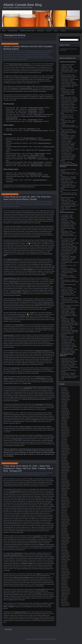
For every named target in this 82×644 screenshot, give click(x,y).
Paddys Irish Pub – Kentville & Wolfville (70, 298)
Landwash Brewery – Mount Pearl (69, 186)
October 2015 (64, 540)
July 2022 (63, 420)
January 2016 (64, 536)
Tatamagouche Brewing (28, 58)
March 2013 (64, 586)
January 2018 (64, 500)
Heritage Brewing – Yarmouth (68, 259)
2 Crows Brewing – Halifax (67, 215)
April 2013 (64, 585)
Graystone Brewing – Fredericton (68, 105)
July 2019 (63, 474)
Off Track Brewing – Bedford (67, 293)
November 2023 (65, 397)
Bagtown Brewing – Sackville (68, 69)
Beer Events (23, 51)
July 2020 (63, 456)
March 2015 (64, 551)
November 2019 (65, 468)
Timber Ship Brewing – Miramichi (68, 156)
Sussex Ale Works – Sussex (67, 150)
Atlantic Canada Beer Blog (23, 5)
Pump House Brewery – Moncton (68, 143)
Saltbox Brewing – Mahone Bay (68, 313)
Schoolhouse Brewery (8, 58)
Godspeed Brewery (38, 203)
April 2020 (64, 460)
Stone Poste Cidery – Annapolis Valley (70, 330)
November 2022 (65, 414)
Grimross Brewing (25, 54)
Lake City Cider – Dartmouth (67, 268)
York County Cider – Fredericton (68, 164)
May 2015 (63, 548)
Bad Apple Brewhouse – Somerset (69, 224)
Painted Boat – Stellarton (67, 299)
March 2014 (64, 568)
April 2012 (64, 601)
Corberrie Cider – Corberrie (67, 242)
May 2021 (63, 441)
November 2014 (65, 557)
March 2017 (64, 515)
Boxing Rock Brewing (43, 51)
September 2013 (65, 577)
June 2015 (64, 546)
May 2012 (63, 599)
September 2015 (65, 542)
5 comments (17, 206)
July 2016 (63, 527)
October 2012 (64, 592)
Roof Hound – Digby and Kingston (69, 308)
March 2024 (64, 391)
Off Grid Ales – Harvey (66, 140)
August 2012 (64, 595)
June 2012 (64, 598)
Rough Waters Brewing (38, 56)
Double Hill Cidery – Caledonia (68, 363)
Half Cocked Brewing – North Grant (69, 252)
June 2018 (64, 493)
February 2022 (64, 428)
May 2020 (63, 459)
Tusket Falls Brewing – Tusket (68, 344)
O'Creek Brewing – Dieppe (67, 139)
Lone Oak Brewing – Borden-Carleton (69, 367)
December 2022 (65, 413)
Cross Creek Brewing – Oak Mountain (70, 85)
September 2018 (65, 488)
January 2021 (64, 447)
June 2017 (64, 511)
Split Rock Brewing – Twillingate (68, 203)
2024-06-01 (15, 44)
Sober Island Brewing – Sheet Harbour (70, 325)
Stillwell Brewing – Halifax (67, 329)
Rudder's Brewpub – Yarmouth (68, 311)
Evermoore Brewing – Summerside (69, 364)
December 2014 (65, 555)
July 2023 (63, 403)
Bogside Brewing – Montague (68, 360)
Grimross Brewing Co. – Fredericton (69, 107)
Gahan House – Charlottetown (68, 366)
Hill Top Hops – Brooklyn (67, 261)
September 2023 (65, 400)
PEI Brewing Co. (29, 56)
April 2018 (64, 496)
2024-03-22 (15, 463)
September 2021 (65, 435)
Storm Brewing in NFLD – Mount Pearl (70, 205)
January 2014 (64, 571)
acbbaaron (9, 44)
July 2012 (63, 596)
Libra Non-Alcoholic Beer (35, 54)
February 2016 (64, 534)
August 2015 (64, 543)
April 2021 (64, 443)
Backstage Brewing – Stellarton (68, 222)
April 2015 (64, 549)
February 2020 (64, 463)
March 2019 (64, 480)
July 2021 (63, 438)
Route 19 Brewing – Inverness (68, 310)
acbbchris (9, 463)
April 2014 (64, 567)
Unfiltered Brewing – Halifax (67, 348)
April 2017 (64, 514)
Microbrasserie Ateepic (8, 56)
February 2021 (64, 446)
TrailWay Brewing (7, 60)
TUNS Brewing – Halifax (67, 342)
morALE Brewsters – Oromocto (68, 136)
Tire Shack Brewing (49, 58)
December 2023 (65, 395)
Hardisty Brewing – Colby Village (68, 256)
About (56, 31)
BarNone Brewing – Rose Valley (68, 358)
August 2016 (64, 525)
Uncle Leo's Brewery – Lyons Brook (69, 347)
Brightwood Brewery (24, 473)
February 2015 (64, 552)
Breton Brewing (11, 203)
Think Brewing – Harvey (66, 153)
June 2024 (64, 388)
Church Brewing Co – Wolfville (68, 240)
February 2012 (64, 604)
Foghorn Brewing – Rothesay (68, 91)
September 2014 (65, 559)
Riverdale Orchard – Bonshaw (68, 375)
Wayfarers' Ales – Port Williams (68, 351)
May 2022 (63, 423)
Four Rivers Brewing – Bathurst (68, 93)
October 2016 (64, 522)
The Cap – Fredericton (66, 152)
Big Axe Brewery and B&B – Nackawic (70, 70)
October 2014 (64, 558)
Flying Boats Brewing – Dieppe (68, 90)
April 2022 (64, 425)
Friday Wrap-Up (12, 201)
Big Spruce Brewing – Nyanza (68, 227)
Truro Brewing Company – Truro (68, 341)
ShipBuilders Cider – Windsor (68, 320)
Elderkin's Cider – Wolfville (67, 245)
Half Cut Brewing (48, 473)
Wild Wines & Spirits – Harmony (68, 353)
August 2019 (64, 472)
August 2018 (64, 490)
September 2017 (65, 506)
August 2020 (64, 454)
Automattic (54, 639)
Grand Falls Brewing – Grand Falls (69, 102)
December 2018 (65, 484)
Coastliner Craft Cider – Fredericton (69, 84)
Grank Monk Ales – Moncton (67, 103)
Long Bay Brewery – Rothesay (68, 125)
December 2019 (65, 466)
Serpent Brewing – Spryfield (67, 319)
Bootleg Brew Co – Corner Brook (68, 177)
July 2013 (63, 580)
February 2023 (64, 410)
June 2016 (64, 528)
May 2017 (63, 512)
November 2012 (65, 591)
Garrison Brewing (7, 54)
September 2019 (65, 471)
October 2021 (64, 434)
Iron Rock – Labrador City (67, 184)
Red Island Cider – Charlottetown (69, 373)
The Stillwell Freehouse (38, 205)
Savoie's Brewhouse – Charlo (68, 146)
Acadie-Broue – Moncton (67, 68)
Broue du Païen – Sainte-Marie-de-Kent (70, 79)
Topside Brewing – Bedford (67, 338)
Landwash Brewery (47, 203)
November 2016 (65, 521)
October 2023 (64, 398)
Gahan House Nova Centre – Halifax (69, 248)
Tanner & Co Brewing (18, 58)
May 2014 (63, 565)
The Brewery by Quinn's (39, 58)
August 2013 (64, 579)
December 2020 (65, 448)
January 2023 (64, 411)
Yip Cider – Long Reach (66, 162)
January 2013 (64, 588)
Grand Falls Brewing (16, 54)
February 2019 (64, 481)
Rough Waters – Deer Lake (67, 200)
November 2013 (65, 574)
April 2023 (64, 407)
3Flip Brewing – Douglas (67, 66)
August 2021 (64, 437)
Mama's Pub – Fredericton (67, 130)
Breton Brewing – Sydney (67, 231)
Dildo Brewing (40, 53)
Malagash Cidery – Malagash (68, 276)
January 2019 (64, 483)
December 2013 (65, 573)
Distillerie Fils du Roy (40, 473)
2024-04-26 (15, 194)
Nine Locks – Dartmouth (67, 288)
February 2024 (64, 392)
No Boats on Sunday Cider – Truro (69, 289)
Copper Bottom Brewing (31, 53)
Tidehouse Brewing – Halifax (68, 336)
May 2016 (63, 530)
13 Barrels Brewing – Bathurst (68, 65)
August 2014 (64, 561)
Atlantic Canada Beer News (14, 51)
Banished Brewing (34, 201)
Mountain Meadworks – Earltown (68, 280)
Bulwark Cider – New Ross (67, 234)
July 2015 (63, 545)
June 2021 (64, 440)
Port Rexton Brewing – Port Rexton (69, 193)
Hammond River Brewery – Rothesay (69, 110)
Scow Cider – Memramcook (67, 147)
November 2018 (65, 485)
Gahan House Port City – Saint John (69, 99)
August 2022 (64, 419)
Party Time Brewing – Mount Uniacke (69, 301)
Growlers (40, 31)
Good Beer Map (13, 31)
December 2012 (65, 589)
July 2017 (63, 509)
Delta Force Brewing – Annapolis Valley (70, 243)
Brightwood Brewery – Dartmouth (69, 233)
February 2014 (64, 570)
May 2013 (63, 583)
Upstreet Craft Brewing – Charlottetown (70, 376)
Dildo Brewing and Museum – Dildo (69, 183)
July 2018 (63, 491)
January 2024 (64, 394)
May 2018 (63, 494)
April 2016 (64, 531)
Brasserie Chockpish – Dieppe (68, 75)
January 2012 (64, 605)
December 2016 (65, 520)
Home (4, 31)
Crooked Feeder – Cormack (67, 181)
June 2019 (64, 475)
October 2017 (64, 505)
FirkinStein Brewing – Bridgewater (69, 246)
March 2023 (64, 409)
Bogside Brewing (34, 51)
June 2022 (64, 422)
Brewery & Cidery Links (27, 31)
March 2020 (64, 462)
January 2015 (64, 554)
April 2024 (64, 389)
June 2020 (64, 457)
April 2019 (64, 478)
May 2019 (63, 477)
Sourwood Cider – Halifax (67, 326)
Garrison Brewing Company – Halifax (69, 249)
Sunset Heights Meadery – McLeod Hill (70, 149)
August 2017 (64, 508)
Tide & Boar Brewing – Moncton (68, 155)
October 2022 (64, 416)
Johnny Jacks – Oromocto (67, 116)
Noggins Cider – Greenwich (67, 291)
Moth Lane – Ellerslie (66, 369)
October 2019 (64, 469)
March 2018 (64, 497)
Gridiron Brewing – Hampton (67, 106)
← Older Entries (8, 629)
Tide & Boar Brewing (28, 475)
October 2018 (64, 487)
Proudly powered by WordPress (33, 639)
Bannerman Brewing (43, 201)
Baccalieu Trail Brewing (24, 201)
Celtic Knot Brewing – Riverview (68, 82)
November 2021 (65, 432)
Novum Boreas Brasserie (19, 56)
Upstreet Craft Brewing (17, 60)
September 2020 (65, 453)
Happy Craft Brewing (8, 475)
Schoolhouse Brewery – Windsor (68, 314)
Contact (63, 31)
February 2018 (64, 499)
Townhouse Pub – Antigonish (68, 339)
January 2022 (64, 429)
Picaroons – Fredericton (66, 142)
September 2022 (65, 417)
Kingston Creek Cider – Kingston (68, 121)
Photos (49, 31)
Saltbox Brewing (47, 56)
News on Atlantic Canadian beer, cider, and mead (18, 8)
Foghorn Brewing (47, 53)
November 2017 (65, 503)
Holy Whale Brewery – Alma (67, 115)
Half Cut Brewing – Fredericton (68, 109)
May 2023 (63, 406)
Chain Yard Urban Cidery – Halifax (69, 239)
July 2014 (63, 562)
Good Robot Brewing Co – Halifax (69, 251)
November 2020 (65, 450)
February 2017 (64, 517)
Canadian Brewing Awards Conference (17, 53)
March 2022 (64, 426)
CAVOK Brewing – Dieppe (67, 81)
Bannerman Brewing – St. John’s (68, 172)
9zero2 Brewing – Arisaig (67, 217)
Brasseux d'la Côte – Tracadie (68, 78)
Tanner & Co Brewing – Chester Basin (70, 332)
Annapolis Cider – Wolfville (67, 221)
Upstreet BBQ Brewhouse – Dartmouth (70, 350)
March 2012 (64, 602)
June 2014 (64, 564)
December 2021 (65, 431)
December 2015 (65, 537)
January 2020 (64, 465)
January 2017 (64, 518)
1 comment (44, 475)
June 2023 (64, 404)
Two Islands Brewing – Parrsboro (68, 345)
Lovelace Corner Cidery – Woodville (69, 271)
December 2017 (65, 502)
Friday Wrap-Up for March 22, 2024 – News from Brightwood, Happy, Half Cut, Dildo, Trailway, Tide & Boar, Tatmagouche (28, 468)
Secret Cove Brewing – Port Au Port (69, 202)
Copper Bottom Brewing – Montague (69, 361)
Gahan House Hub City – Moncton (69, 97)
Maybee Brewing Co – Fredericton (69, 131)
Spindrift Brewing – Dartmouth (68, 328)
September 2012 (65, 594)
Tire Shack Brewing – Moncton (68, 158)
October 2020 (64, 451)
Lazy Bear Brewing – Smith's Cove (69, 270)
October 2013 (64, 576)
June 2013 (64, 582)
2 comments (25, 60)
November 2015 (65, 539)
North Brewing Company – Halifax (69, 292)
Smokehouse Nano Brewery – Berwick (70, 323)
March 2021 (64, 444)
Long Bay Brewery (45, 54)
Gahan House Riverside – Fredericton (70, 100)
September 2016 (65, 524)
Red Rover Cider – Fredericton (68, 144)
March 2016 (64, 533)
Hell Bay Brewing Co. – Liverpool (68, 258)
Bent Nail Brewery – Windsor (68, 225)
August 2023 (64, 401)
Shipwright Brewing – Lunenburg (68, 322)
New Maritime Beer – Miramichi (68, 137)
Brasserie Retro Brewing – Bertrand (69, 76)
